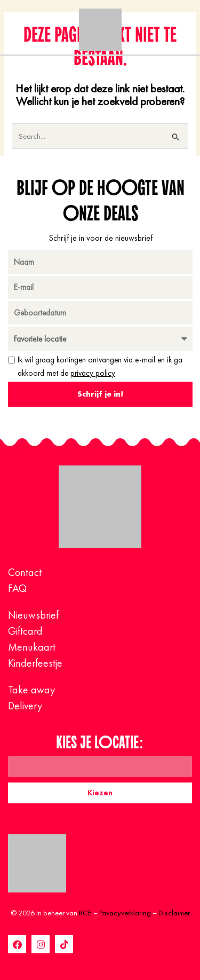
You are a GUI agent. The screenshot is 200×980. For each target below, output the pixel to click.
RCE (85, 913)
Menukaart (32, 647)
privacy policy (93, 373)
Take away (31, 690)
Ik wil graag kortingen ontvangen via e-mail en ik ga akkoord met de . (100, 366)
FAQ (17, 588)
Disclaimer (174, 913)
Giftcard (25, 631)
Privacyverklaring (125, 913)
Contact (25, 572)
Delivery (25, 706)
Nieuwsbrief (33, 615)
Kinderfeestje (35, 663)
